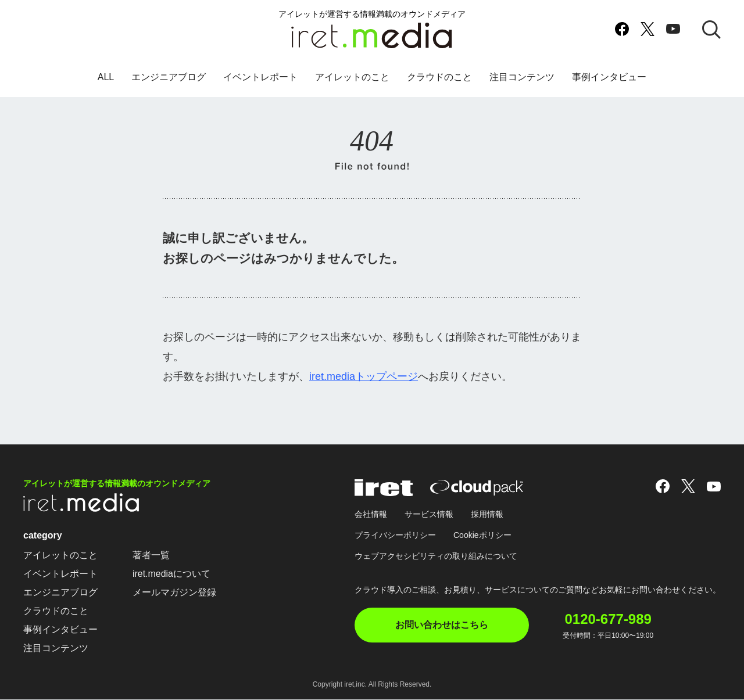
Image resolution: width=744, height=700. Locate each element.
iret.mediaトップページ (364, 376)
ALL (106, 78)
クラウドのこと (439, 78)
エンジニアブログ (169, 78)
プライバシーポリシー (395, 536)
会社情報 (371, 515)
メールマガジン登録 (174, 593)
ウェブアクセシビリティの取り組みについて (436, 557)
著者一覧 (151, 556)
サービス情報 (429, 515)
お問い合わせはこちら (442, 625)
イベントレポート (260, 78)
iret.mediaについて (171, 574)
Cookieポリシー (482, 536)
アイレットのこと (352, 78)
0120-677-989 (609, 619)
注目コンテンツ (522, 78)
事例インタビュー (609, 78)
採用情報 (487, 515)
